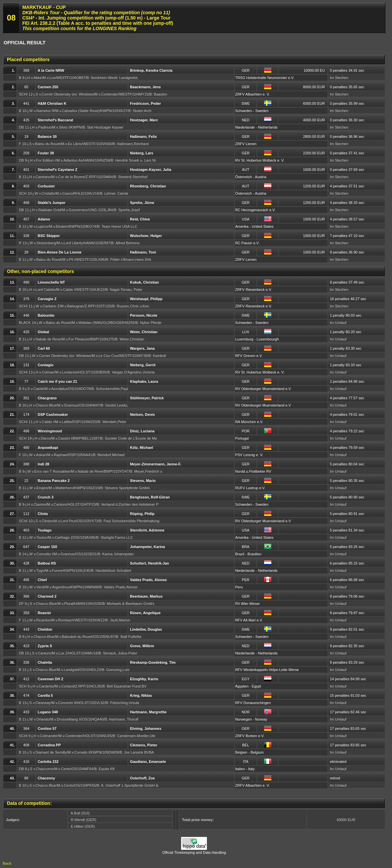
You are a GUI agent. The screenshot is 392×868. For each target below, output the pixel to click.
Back (7, 863)
